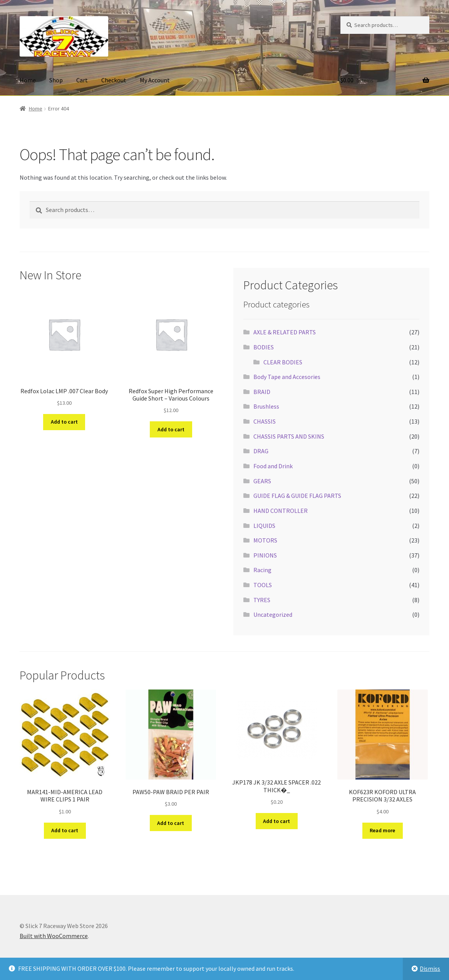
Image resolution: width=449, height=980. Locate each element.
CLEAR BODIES (283, 362)
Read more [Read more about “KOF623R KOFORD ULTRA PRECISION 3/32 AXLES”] (382, 830)
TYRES (262, 600)
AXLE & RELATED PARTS (285, 332)
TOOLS (263, 585)
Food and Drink (273, 466)
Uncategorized (273, 614)
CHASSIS (265, 421)
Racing (262, 570)
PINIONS (265, 555)
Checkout (114, 80)
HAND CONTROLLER (281, 511)
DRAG (261, 451)
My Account (155, 80)
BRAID (262, 392)
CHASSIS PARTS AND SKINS (289, 436)
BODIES (264, 347)
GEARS (262, 481)
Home (28, 80)
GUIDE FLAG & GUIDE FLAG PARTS (297, 496)
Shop (56, 80)
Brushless (266, 406)
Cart (82, 80)
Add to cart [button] (64, 422)
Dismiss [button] (430, 968)
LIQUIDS (264, 526)
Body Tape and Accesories (287, 377)
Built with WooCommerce (54, 936)
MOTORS (265, 540)
